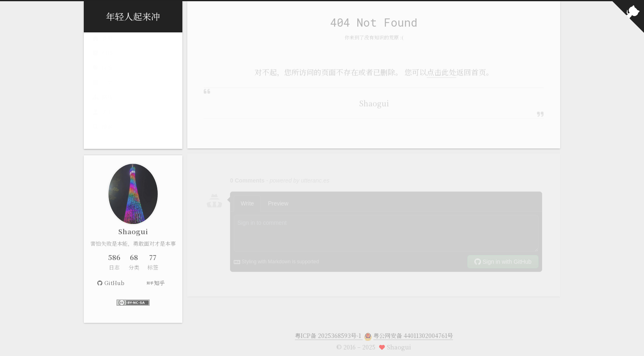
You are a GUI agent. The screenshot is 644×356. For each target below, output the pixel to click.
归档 (133, 60)
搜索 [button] (102, 133)
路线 (102, 104)
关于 (102, 119)
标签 (133, 75)
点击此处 (442, 70)
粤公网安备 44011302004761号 (413, 331)
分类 (133, 89)
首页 (102, 45)
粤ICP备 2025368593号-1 (329, 331)
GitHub (110, 284)
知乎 (156, 284)
